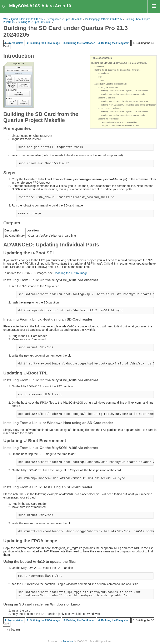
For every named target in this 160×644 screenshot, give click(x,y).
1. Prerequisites (14, 43)
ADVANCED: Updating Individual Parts (110, 84)
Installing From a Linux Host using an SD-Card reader (123, 94)
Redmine (68, 642)
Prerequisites (103, 73)
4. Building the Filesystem (114, 43)
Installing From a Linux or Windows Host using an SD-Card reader (128, 105)
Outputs (101, 80)
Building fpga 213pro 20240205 (104, 19)
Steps (100, 77)
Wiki (6, 19)
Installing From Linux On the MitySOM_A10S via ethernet (124, 91)
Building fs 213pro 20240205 (35, 22)
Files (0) (15, 630)
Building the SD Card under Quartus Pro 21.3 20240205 (119, 63)
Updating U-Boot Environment (110, 108)
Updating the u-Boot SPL (108, 87)
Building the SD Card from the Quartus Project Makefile (117, 70)
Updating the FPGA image (108, 119)
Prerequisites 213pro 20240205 (64, 19)
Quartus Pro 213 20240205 (27, 19)
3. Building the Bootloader (79, 43)
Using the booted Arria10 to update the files (119, 122)
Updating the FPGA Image (71, 273)
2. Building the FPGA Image (43, 43)
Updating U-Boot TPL (106, 98)
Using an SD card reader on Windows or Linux (120, 126)
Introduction (99, 66)
